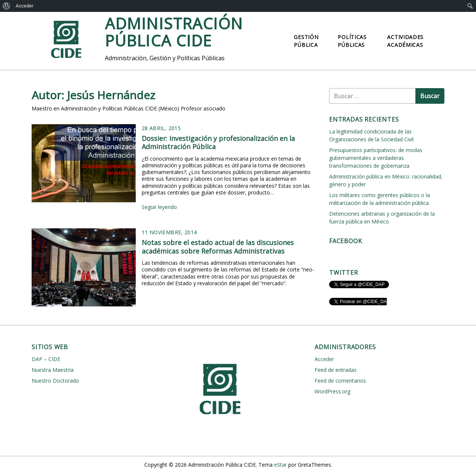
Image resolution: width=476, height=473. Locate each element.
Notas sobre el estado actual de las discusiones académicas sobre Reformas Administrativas (218, 247)
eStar (280, 465)
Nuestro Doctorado (55, 381)
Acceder (25, 6)
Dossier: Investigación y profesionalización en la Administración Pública (218, 143)
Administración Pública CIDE (174, 32)
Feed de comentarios (340, 381)
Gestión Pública (306, 41)
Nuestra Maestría (53, 370)
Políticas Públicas (352, 41)
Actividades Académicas (405, 41)
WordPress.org (332, 391)
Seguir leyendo (159, 207)
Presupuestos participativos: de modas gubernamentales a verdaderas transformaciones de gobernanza (376, 158)
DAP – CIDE (46, 359)
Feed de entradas (336, 370)
